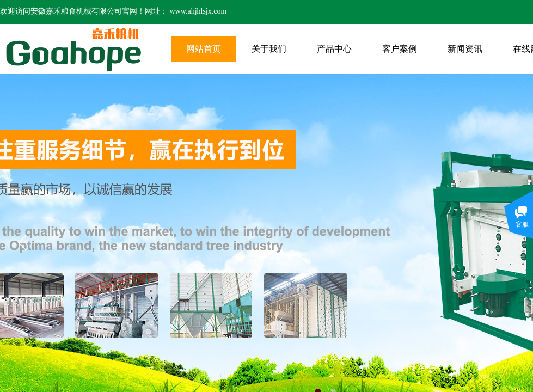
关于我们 (269, 49)
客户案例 (400, 49)
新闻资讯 (465, 49)
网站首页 (204, 49)
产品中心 (334, 49)
